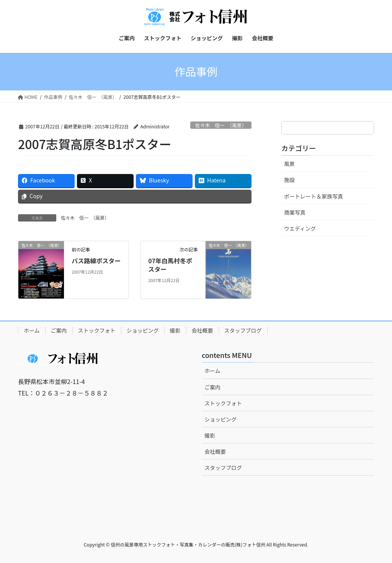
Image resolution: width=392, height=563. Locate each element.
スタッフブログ (243, 330)
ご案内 (59, 330)
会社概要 (203, 330)
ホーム (32, 330)
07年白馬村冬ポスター (170, 265)
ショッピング (143, 330)
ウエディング (300, 228)
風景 (289, 164)
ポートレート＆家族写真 (314, 196)
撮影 (175, 330)
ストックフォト (97, 330)
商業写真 (295, 212)
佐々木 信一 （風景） (221, 125)
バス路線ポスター (96, 261)
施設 (289, 180)
